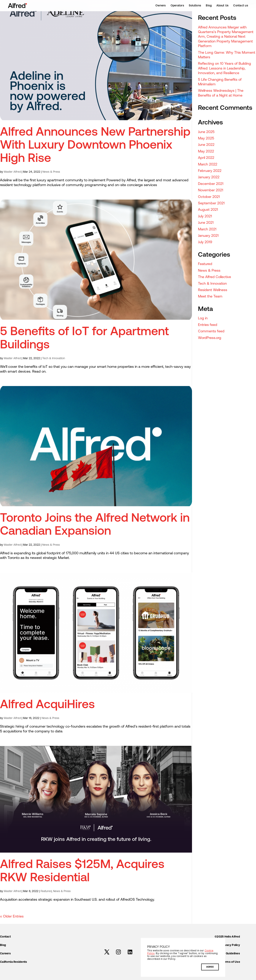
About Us (222, 6)
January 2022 (209, 177)
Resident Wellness (213, 290)
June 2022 (206, 145)
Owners (161, 6)
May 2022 (206, 152)
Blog (209, 6)
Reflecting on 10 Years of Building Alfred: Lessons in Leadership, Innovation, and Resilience (224, 69)
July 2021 (205, 216)
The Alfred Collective (214, 277)
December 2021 (211, 184)
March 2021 (207, 229)
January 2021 (208, 236)
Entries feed (208, 325)
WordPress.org (210, 338)
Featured (46, 891)
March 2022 (208, 165)
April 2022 (206, 158)
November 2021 (211, 190)
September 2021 (211, 203)
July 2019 (205, 242)
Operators (177, 6)
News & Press (51, 172)
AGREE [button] (210, 967)
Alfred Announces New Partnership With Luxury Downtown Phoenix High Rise (95, 146)
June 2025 (206, 132)
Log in (203, 318)
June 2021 (206, 223)
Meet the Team (210, 297)
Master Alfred (12, 172)
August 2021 (208, 210)
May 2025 (206, 139)
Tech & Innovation (54, 358)
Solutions (195, 6)
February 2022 (210, 171)
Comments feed (211, 331)
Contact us (241, 6)
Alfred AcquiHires (47, 705)
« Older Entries (12, 917)
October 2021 (209, 197)
